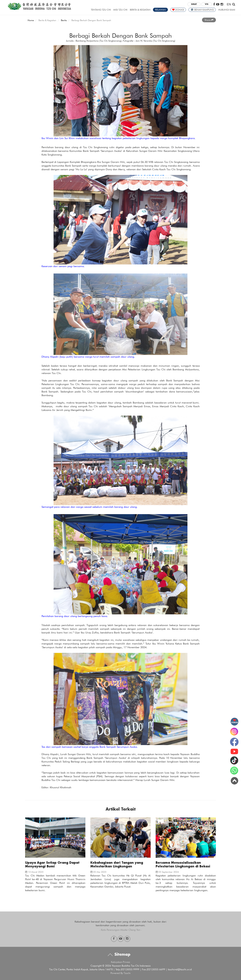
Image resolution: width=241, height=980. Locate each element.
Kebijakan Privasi (120, 962)
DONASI (178, 10)
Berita (64, 20)
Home (31, 20)
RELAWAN (160, 10)
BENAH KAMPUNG (202, 10)
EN (229, 4)
